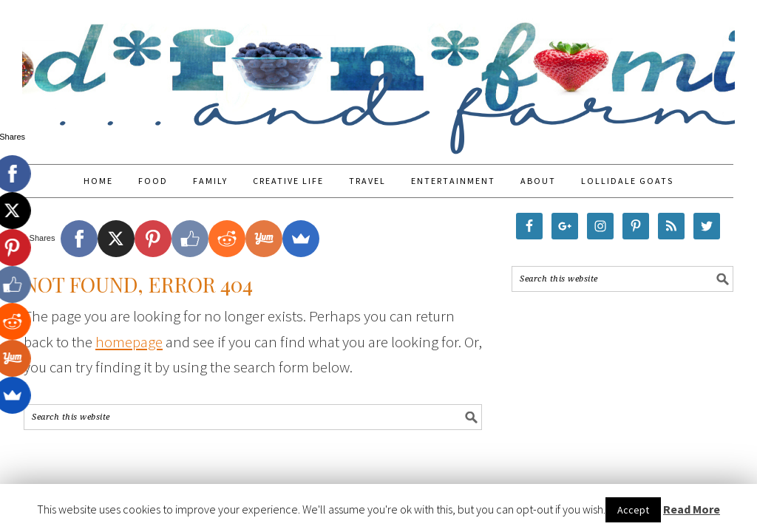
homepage (129, 342)
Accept (633, 510)
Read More (692, 509)
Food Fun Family (378, 75)
